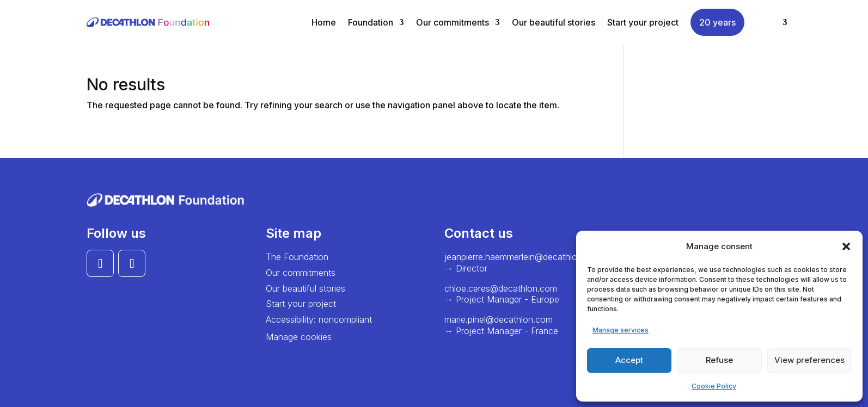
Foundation (371, 22)
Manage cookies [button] (299, 337)
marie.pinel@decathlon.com (499, 319)
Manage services (621, 330)
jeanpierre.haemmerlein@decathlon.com (523, 257)
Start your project (643, 22)
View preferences (809, 360)
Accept (629, 360)
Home (324, 22)
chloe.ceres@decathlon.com (501, 288)
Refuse (719, 360)
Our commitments (453, 22)
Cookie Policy (714, 386)
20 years (717, 22)
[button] (846, 246)
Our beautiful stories (554, 22)
